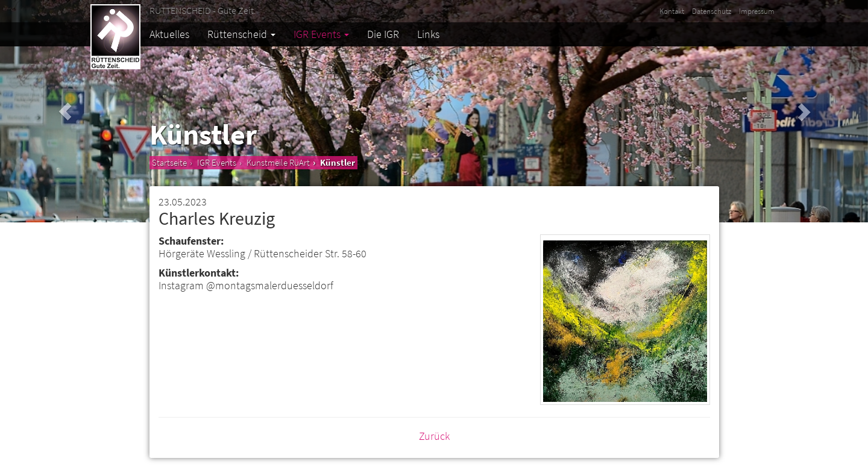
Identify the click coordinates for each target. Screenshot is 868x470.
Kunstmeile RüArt (278, 162)
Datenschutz (712, 11)
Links (428, 34)
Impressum (757, 11)
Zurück (434, 436)
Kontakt (672, 11)
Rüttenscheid (241, 34)
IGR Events (321, 34)
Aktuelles (169, 34)
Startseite (169, 162)
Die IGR (383, 34)
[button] (65, 111)
